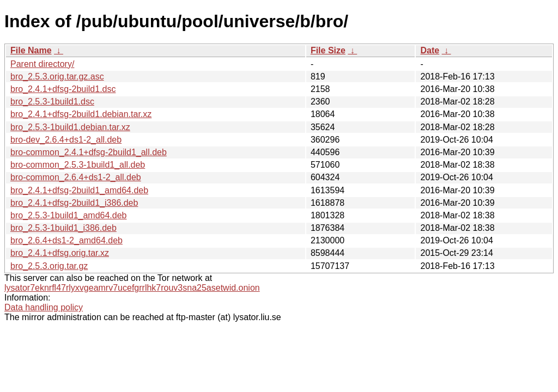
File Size (328, 50)
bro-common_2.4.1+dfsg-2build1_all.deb (89, 152)
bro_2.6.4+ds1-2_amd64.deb (66, 240)
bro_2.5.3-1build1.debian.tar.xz (70, 127)
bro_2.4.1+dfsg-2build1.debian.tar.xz (81, 114)
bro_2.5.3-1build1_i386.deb (63, 228)
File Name (31, 50)
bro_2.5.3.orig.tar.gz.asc (57, 76)
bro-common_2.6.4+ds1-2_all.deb (76, 177)
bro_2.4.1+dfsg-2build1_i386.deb (74, 203)
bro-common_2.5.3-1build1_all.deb (78, 165)
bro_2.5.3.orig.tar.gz (49, 266)
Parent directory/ (42, 64)
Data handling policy (44, 307)
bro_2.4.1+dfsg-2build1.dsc (63, 89)
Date (430, 50)
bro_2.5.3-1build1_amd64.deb (69, 215)
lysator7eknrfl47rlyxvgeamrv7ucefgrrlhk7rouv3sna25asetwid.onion (132, 288)
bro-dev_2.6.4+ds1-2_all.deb (66, 140)
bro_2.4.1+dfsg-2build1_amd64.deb (79, 190)
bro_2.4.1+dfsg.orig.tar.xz (60, 253)
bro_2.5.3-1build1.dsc (52, 102)
